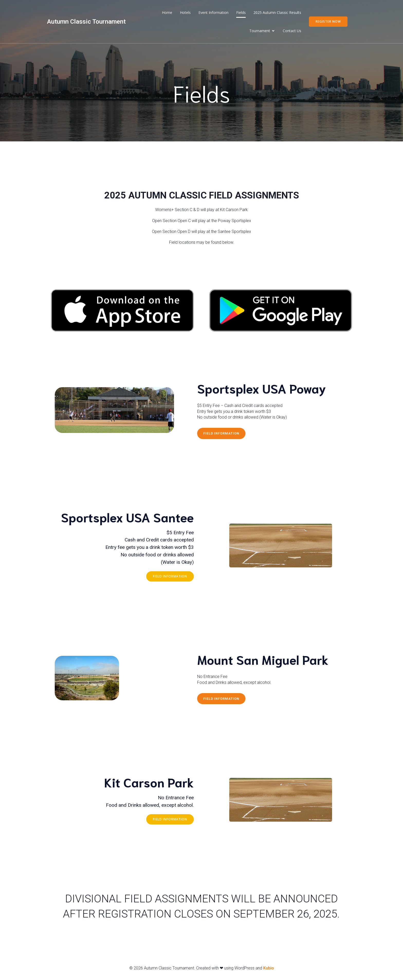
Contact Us (292, 31)
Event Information (213, 13)
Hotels (185, 13)
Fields (241, 13)
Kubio (269, 969)
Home (167, 13)
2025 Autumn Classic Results (277, 13)
